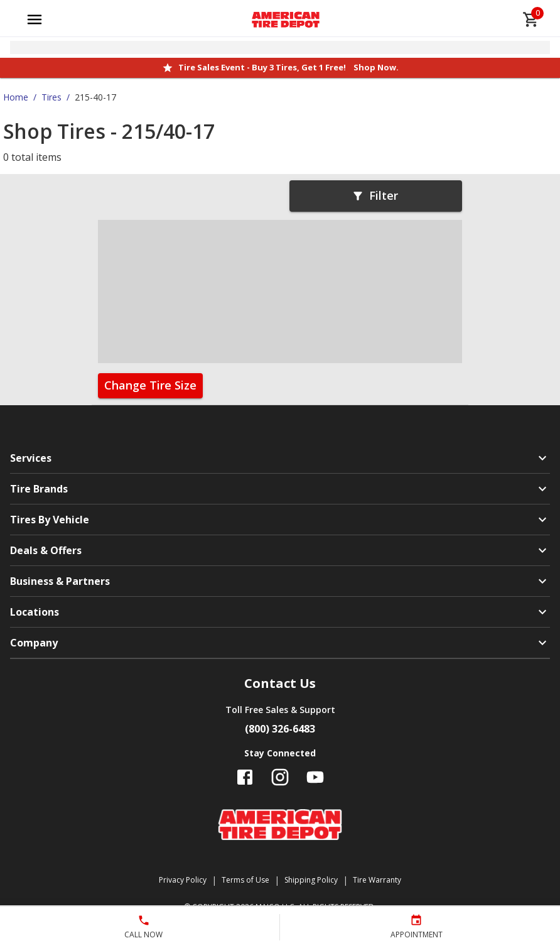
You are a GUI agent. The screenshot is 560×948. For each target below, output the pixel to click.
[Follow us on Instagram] (280, 777)
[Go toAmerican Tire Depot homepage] (286, 19)
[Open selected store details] (280, 47)
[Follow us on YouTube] (315, 777)
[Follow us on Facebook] (245, 777)
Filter (375, 195)
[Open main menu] (35, 19)
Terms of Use (245, 880)
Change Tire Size (150, 385)
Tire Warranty (377, 880)
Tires (51, 97)
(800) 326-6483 (280, 729)
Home (16, 97)
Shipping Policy (311, 880)
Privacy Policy (183, 880)
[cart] (531, 19)
